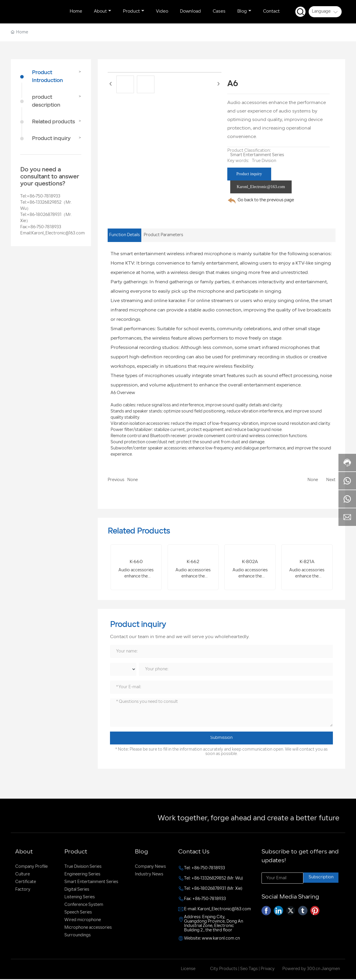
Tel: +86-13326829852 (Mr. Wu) (213, 879)
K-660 (136, 562)
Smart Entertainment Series (257, 155)
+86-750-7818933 (43, 196)
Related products (53, 122)
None (133, 480)
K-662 (193, 562)
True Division (264, 161)
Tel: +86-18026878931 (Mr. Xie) (213, 889)
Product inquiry (51, 139)
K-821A (307, 562)
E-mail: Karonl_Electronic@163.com (217, 910)
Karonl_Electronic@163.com (58, 233)
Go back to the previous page (266, 200)
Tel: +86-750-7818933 (204, 869)
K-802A (250, 562)
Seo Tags (249, 970)
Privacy (268, 970)
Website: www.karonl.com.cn (212, 939)
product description (46, 101)
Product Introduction (47, 77)
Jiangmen (331, 970)
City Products (224, 970)
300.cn (313, 970)
